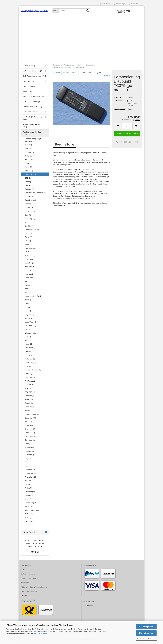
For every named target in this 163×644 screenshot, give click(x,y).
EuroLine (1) (29, 227)
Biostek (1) (29, 172)
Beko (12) (28, 165)
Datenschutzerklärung (41, 634)
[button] (105, 4)
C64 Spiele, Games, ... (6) (33, 72)
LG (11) (28, 308)
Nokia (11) (29, 345)
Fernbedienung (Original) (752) (32, 135)
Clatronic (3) (29, 190)
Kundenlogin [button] (119, 4)
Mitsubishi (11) (30, 334)
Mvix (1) (28, 338)
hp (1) (27, 283)
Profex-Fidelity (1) (31, 379)
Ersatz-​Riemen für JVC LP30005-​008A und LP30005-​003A (35, 545)
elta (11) (28, 224)
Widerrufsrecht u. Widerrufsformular (34, 588)
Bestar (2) (28, 168)
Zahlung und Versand (29, 593)
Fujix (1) (28, 242)
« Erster (57, 74)
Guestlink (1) (30, 264)
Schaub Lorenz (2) (32, 415)
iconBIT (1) (29, 290)
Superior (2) (29, 452)
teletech (28, 482)
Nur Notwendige (146, 633)
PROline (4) (29, 386)
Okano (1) (29, 353)
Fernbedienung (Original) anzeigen (34, 141)
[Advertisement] (81, 43)
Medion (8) (29, 320)
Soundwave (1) (30, 449)
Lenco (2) (28, 305)
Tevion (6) (28, 489)
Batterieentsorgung (28, 575)
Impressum (25, 584)
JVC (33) (28, 294)
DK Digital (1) (30, 212)
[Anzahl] (127, 127)
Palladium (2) (30, 360)
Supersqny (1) (30, 456)
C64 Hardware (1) (30, 67)
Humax (27, 286)
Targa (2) (28, 460)
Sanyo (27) (29, 412)
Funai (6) (28, 246)
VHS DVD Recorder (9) (32, 103)
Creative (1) (29, 198)
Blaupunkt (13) (30, 176)
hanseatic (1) (30, 268)
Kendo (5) (28, 301)
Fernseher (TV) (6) (32, 231)
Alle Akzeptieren (146, 627)
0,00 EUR (35, 553)
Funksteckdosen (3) (32, 249)
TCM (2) (28, 464)
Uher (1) (28, 500)
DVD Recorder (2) (30, 88)
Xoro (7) (28, 519)
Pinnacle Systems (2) (33, 371)
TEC (26, 467)
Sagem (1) (29, 405)
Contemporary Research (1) (35, 194)
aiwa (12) (28, 146)
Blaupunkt (106, 77)
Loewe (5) (29, 312)
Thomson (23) (30, 493)
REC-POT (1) (30, 393)
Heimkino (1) (28, 93)
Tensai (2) (28, 486)
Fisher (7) (28, 238)
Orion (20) (29, 356)
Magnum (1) (29, 316)
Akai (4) (28, 150)
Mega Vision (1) (31, 323)
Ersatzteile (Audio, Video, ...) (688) (34, 120)
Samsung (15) (30, 408)
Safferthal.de (88, 607)
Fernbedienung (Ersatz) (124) (32, 127)
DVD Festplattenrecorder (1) (33, 77)
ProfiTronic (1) (30, 382)
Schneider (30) (30, 419)
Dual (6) (28, 216)
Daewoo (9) (29, 205)
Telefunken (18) (31, 478)
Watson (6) (29, 515)
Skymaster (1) (30, 441)
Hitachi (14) (29, 279)
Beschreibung (65, 146)
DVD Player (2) (30, 220)
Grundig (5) (29, 261)
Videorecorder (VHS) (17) (32, 108)
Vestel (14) (29, 508)
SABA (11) (29, 401)
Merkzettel (134, 4)
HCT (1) (28, 272)
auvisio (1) (29, 161)
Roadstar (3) (29, 397)
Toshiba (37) (29, 497)
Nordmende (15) (31, 349)
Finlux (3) (28, 235)
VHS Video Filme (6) (30, 113)
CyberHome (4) (31, 202)
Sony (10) (28, 445)
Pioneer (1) (29, 375)
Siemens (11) (30, 434)
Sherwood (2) (30, 430)
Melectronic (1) (30, 327)
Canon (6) (29, 183)
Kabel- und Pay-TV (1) (33, 297)
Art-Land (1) (29, 153)
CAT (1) (28, 187)
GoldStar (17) (30, 257)
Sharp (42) (29, 427)
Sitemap (24, 597)
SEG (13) (28, 423)
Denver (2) (29, 209)
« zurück (66, 74)
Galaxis (28, 253)
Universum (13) (31, 504)
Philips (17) (29, 368)
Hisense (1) (29, 275)
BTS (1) (28, 179)
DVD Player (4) (28, 83)
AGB (23, 571)
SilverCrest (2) (30, 438)
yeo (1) (27, 526)
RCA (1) (28, 390)
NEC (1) (28, 342)
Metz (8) (28, 331)
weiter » (75, 74)
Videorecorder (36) (32, 511)
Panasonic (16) (30, 364)
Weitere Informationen (146, 639)
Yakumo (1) (29, 523)
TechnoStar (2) (30, 475)
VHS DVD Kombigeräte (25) (33, 98)
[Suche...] (55, 11)
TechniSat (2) (30, 471)
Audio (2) (28, 157)
